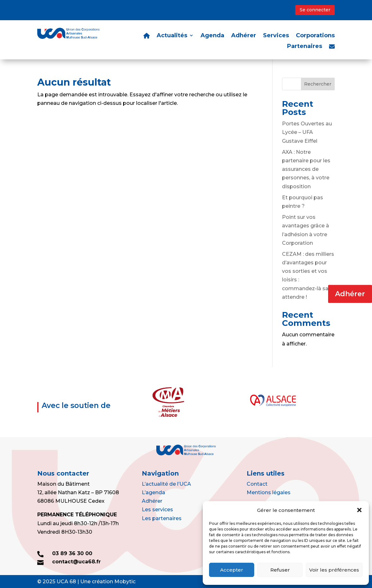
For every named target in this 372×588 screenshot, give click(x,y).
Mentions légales (269, 492)
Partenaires (305, 47)
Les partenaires (162, 518)
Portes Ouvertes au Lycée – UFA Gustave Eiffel (307, 132)
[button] (359, 510)
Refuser (280, 570)
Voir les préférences (334, 570)
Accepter (232, 570)
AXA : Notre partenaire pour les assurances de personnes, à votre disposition (306, 169)
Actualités (172, 36)
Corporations (315, 36)
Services (276, 36)
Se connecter (315, 10)
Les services (157, 510)
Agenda (212, 36)
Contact (257, 484)
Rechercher (318, 84)
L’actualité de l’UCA (166, 484)
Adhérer (350, 294)
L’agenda (153, 492)
